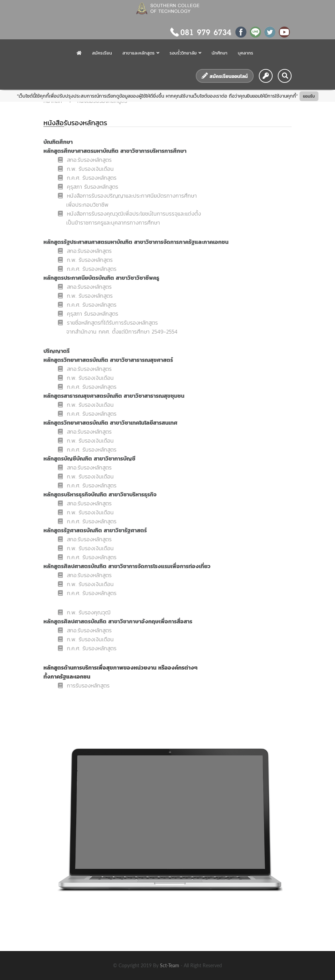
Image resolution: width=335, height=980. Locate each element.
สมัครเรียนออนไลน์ (225, 76)
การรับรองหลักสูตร (84, 685)
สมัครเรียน (102, 53)
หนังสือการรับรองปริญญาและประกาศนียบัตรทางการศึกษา (127, 196)
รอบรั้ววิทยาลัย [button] (185, 53)
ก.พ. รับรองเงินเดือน (86, 169)
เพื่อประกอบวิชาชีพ (87, 205)
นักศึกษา (220, 53)
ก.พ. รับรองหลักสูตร (85, 260)
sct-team (170, 965)
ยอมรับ (309, 96)
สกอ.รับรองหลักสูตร (85, 160)
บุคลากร (246, 53)
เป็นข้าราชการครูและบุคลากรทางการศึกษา (113, 222)
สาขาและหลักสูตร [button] (141, 53)
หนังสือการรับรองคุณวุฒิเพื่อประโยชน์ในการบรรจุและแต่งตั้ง (129, 214)
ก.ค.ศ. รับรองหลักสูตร (90, 178)
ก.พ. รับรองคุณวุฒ (84, 612)
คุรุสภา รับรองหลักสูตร (88, 187)
